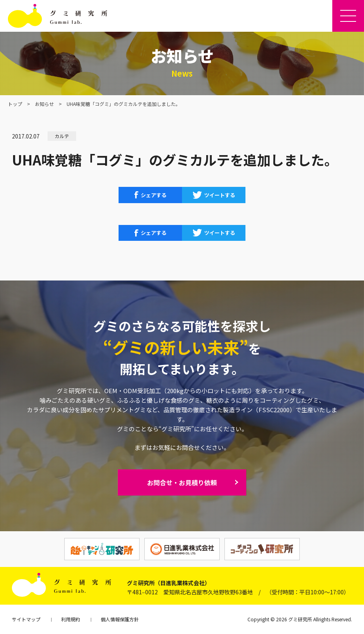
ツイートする (220, 195)
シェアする (154, 195)
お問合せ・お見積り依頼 (182, 482)
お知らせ (44, 104)
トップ (15, 104)
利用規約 (71, 619)
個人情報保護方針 (120, 619)
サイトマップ (26, 619)
